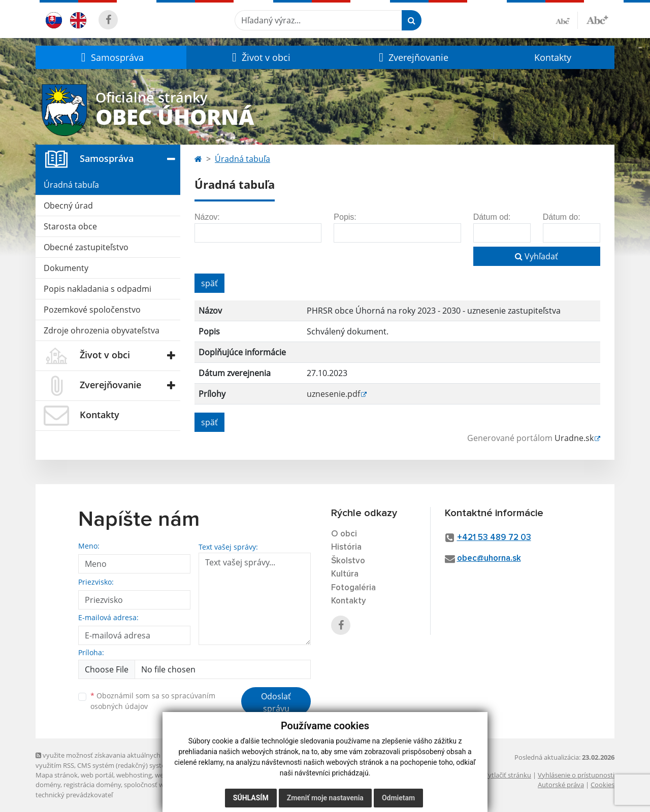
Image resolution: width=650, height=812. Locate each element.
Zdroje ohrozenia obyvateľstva (102, 330)
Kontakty (553, 57)
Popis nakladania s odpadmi (97, 289)
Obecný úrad (68, 206)
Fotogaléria (353, 588)
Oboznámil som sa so (153, 701)
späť (209, 283)
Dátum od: (492, 217)
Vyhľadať (537, 256)
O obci (344, 534)
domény (48, 785)
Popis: (345, 217)
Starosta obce (70, 226)
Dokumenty (66, 268)
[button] (111, 57)
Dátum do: (562, 217)
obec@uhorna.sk (489, 559)
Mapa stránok (57, 775)
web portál (97, 775)
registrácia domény (92, 785)
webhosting (134, 775)
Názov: (207, 217)
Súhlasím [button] (251, 798)
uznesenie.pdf (333, 394)
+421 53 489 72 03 (494, 538)
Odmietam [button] (398, 798)
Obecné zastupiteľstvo (86, 247)
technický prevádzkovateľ (74, 795)
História (346, 547)
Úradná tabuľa (71, 185)
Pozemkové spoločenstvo (92, 310)
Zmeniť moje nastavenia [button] (325, 798)
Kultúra (345, 574)
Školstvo (348, 561)
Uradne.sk (574, 438)
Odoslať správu (276, 702)
